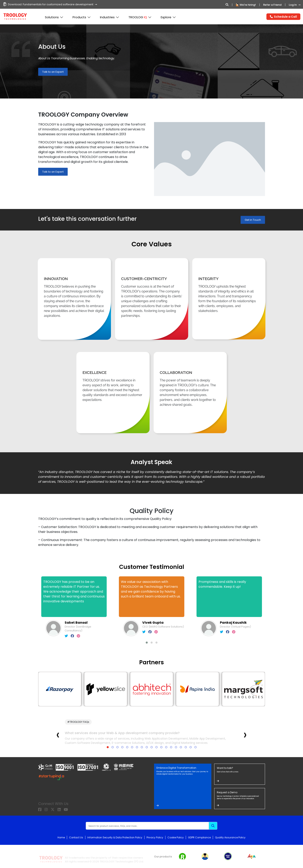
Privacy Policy (155, 837)
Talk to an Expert (53, 72)
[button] (147, 643)
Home (61, 837)
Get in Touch (253, 220)
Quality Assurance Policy (230, 837)
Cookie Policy (176, 837)
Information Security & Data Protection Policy (115, 837)
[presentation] (58, 735)
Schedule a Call (283, 17)
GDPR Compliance (199, 837)
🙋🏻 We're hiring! (246, 5)
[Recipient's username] (147, 826)
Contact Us (76, 837)
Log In (293, 5)
